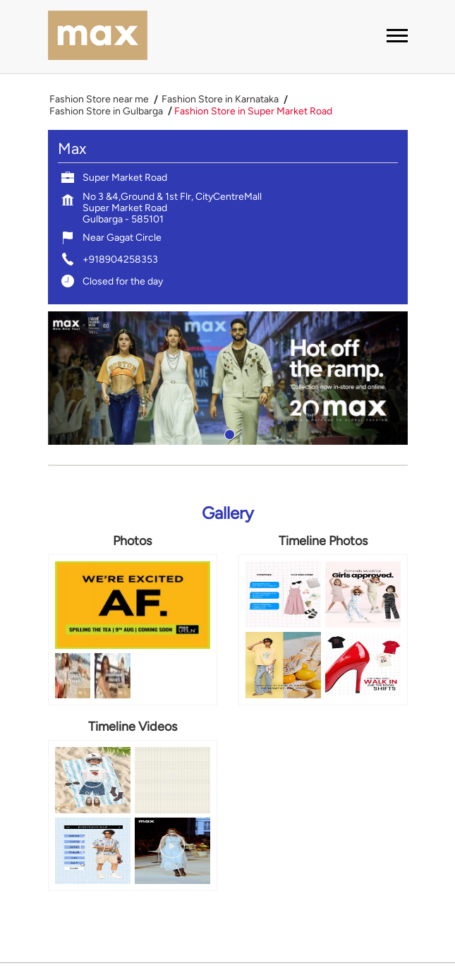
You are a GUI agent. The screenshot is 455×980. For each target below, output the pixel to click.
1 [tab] (228, 433)
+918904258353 (120, 259)
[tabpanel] (228, 378)
